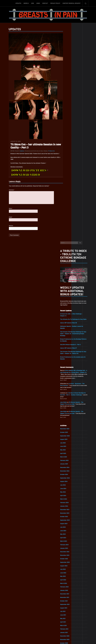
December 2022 (69, 343)
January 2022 (68, 382)
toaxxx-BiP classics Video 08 (72, 111)
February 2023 (68, 335)
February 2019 (68, 506)
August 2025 (68, 229)
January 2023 (68, 339)
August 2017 (68, 570)
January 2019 (68, 509)
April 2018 (67, 541)
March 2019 (67, 502)
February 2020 (68, 463)
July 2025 (67, 232)
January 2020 (68, 467)
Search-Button (85, 3)
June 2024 (67, 279)
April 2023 (67, 328)
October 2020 (68, 435)
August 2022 (68, 357)
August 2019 (68, 485)
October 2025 (68, 222)
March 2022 (67, 375)
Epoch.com (82, 622)
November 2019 (69, 474)
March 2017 (67, 588)
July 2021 (67, 403)
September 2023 (69, 311)
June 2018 (67, 534)
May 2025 (67, 240)
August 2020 (68, 442)
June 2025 (67, 236)
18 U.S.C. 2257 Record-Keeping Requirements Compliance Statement (55, 641)
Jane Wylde (67, 191)
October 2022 (68, 350)
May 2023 (67, 325)
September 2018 (69, 524)
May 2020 (67, 453)
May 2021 (67, 410)
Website (7, 228)
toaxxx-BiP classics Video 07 (72, 137)
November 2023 (69, 304)
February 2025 (68, 250)
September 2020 (69, 438)
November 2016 (69, 602)
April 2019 (67, 499)
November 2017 (69, 559)
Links (38, 3)
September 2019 (69, 481)
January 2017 (68, 595)
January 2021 (68, 424)
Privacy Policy (55, 3)
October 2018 (68, 520)
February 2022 (68, 378)
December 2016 (69, 598)
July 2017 (67, 573)
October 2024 (68, 264)
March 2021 (67, 417)
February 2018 (68, 548)
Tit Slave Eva (48, 152)
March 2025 (67, 247)
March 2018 (67, 545)
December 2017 (69, 556)
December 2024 (69, 257)
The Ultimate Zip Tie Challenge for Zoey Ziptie (77, 107)
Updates (18, 3)
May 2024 (67, 282)
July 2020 (67, 446)
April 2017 (67, 584)
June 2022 (67, 364)
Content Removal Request (72, 3)
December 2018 (69, 513)
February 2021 (68, 421)
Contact (45, 3)
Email (7, 220)
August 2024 (68, 272)
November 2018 (69, 517)
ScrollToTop (48, 632)
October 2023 (68, 307)
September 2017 (69, 566)
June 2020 (67, 449)
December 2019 (69, 470)
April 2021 (67, 414)
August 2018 (68, 527)
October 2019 (68, 477)
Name (7, 211)
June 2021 (67, 406)
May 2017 (67, 580)
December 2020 (69, 428)
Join (32, 3)
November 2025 (69, 218)
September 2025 (69, 225)
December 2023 (69, 300)
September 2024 (69, 268)
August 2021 (68, 399)
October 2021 (68, 392)
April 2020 (67, 456)
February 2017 (68, 591)
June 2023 (67, 321)
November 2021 (69, 389)
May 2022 (67, 367)
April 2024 (67, 286)
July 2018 (67, 531)
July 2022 (67, 360)
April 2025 (67, 243)
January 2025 (68, 254)
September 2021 (69, 396)
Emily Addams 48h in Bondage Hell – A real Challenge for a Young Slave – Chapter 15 (77, 161)
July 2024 (67, 275)
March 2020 (67, 460)
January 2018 (68, 552)
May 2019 (67, 495)
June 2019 (67, 492)
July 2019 (67, 488)
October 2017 (68, 563)
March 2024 (67, 289)
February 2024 (68, 293)
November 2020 (69, 431)
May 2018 (67, 538)
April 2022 (67, 371)
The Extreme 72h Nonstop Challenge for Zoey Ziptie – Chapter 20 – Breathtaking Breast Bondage (77, 122)
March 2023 (67, 332)
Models (26, 3)
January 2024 (68, 296)
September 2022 (69, 353)
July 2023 (67, 318)
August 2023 (68, 314)
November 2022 (69, 346)
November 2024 (69, 261)
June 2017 (67, 577)
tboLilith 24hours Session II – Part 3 (74, 133)
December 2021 (69, 385)
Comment (8, 192)
